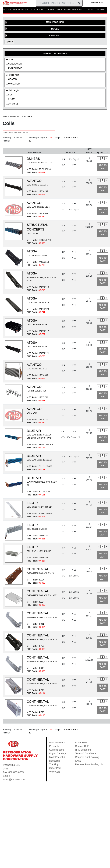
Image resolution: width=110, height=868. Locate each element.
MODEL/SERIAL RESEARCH (64, 11)
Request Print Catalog (87, 757)
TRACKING (77, 10)
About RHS (81, 742)
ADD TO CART (103, 167)
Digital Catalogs (58, 753)
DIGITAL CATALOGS (50, 11)
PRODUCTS (26, 10)
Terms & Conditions (86, 753)
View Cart (55, 772)
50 (30, 141)
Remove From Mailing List (89, 764)
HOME (6, 116)
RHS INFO (101, 10)
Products (17, 116)
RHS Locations (83, 750)
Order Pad (55, 768)
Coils (29, 116)
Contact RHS (82, 746)
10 (47, 138)
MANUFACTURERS (11, 10)
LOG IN (89, 10)
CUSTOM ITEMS (38, 11)
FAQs (78, 761)
